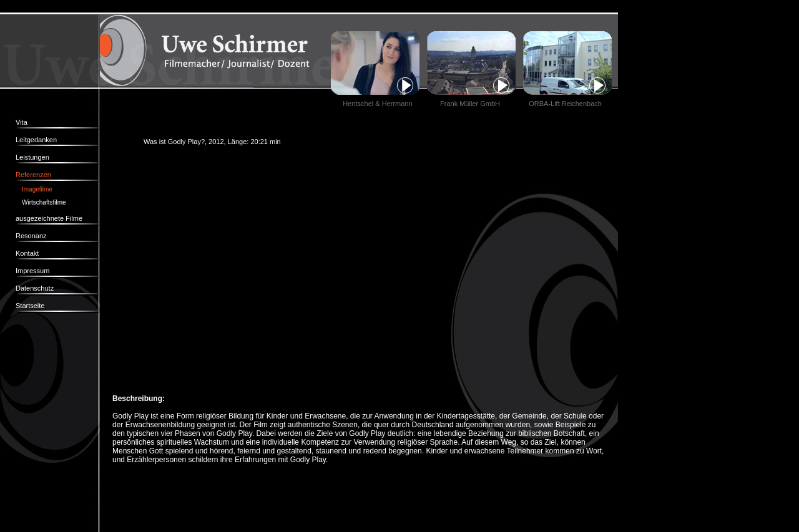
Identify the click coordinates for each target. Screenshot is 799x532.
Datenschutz (35, 288)
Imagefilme (37, 189)
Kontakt (27, 253)
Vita (22, 122)
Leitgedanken (36, 140)
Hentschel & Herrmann (377, 104)
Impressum (32, 271)
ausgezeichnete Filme (49, 218)
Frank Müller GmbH (470, 104)
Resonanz (31, 236)
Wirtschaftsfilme (44, 202)
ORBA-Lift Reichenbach (562, 104)
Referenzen (33, 175)
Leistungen (32, 157)
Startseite (30, 306)
